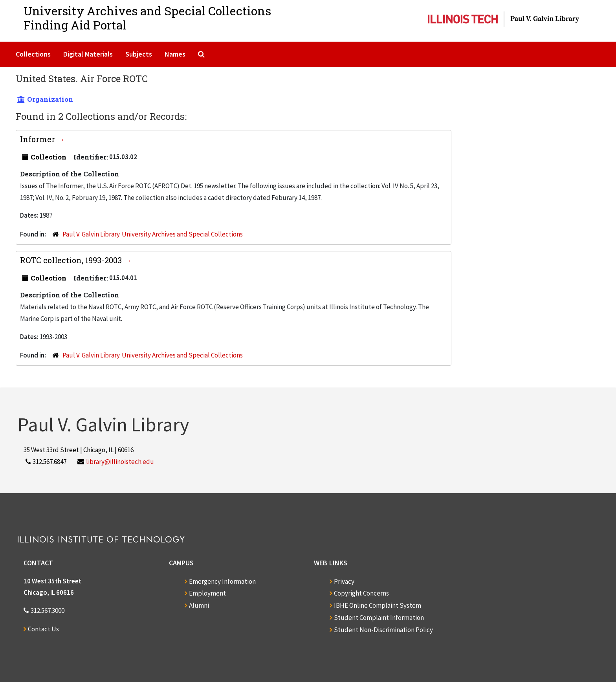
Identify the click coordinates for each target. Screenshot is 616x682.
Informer (38, 139)
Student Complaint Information (379, 618)
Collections (33, 54)
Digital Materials (88, 54)
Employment (207, 593)
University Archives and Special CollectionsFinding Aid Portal (147, 18)
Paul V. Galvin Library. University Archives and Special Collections (153, 234)
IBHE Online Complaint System (378, 605)
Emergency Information (222, 581)
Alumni (199, 605)
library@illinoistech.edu (120, 462)
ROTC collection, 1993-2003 (72, 260)
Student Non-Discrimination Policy (383, 630)
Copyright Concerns (361, 593)
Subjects (139, 54)
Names (175, 54)
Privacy (344, 581)
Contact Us (43, 629)
